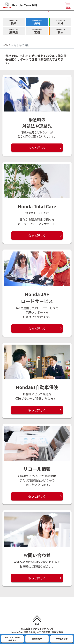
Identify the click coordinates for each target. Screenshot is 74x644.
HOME (6, 45)
